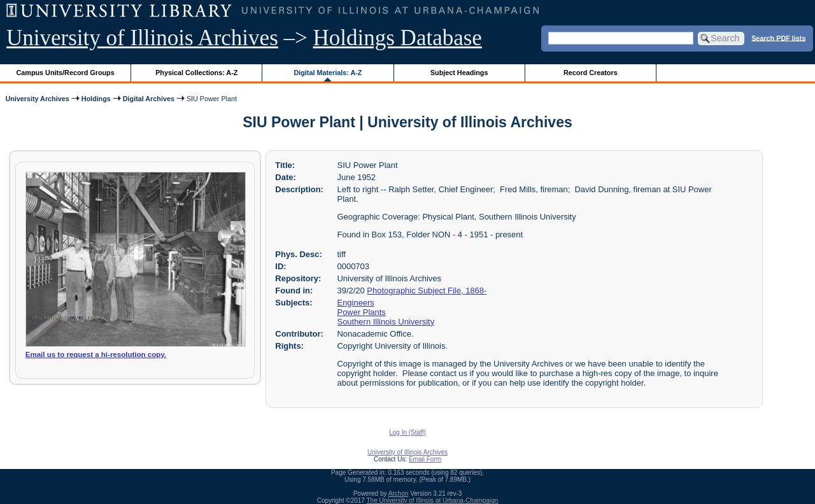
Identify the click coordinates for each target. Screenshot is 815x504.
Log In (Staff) (407, 432)
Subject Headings (459, 73)
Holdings (96, 99)
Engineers (356, 303)
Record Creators (591, 73)
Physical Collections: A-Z (196, 73)
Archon (399, 493)
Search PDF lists (778, 38)
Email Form (425, 459)
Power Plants (362, 312)
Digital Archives (149, 99)
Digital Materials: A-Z (328, 73)
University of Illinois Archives (142, 38)
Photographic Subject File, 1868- (427, 290)
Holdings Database (398, 38)
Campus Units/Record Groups (66, 73)
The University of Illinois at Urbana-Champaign (433, 500)
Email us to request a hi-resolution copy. (96, 354)
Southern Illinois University (386, 322)
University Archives (37, 99)
